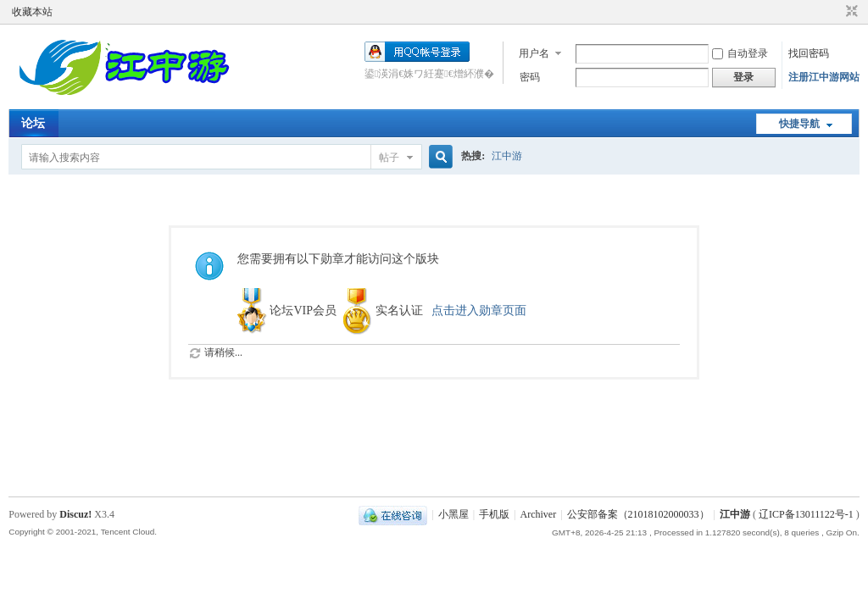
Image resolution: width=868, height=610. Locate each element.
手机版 (494, 514)
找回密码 (809, 53)
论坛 (33, 123)
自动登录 (740, 53)
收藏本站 (32, 12)
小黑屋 (453, 514)
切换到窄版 (850, 12)
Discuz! (75, 514)
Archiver (539, 514)
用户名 (534, 53)
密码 (530, 77)
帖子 (389, 158)
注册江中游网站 (824, 77)
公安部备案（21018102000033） (638, 514)
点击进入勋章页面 (479, 311)
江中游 (507, 156)
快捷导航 (799, 124)
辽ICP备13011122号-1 (806, 514)
